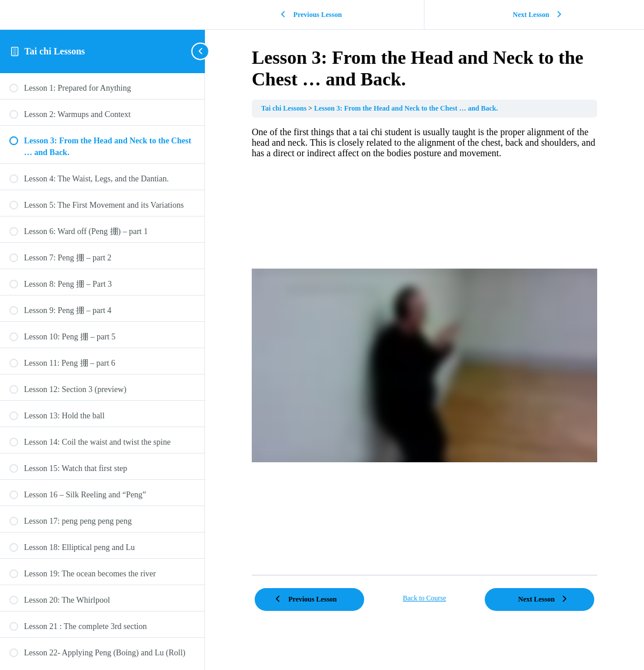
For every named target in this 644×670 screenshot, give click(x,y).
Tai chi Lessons (55, 51)
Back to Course (424, 598)
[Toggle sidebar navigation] (201, 51)
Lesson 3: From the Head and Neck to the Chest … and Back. (406, 108)
